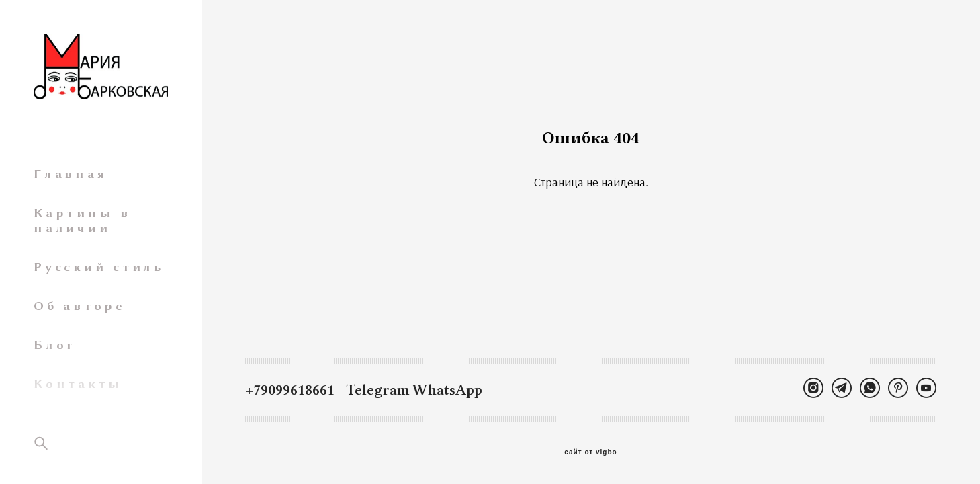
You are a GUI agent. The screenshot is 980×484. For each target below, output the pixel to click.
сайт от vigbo (590, 452)
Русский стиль (99, 267)
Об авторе (80, 306)
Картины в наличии (82, 220)
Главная (70, 174)
